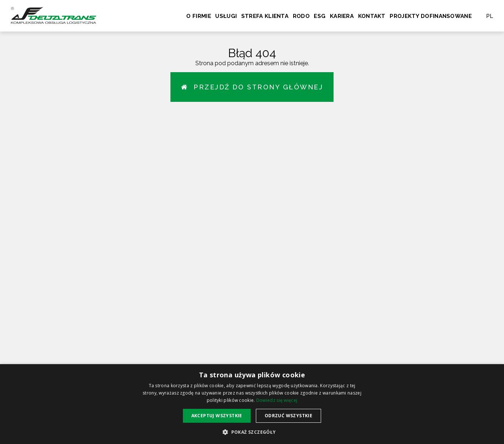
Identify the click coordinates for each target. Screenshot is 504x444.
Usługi (226, 16)
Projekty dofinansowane (431, 16)
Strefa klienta (265, 16)
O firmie (198, 16)
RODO (301, 16)
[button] (252, 432)
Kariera (342, 16)
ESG (320, 16)
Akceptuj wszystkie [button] (217, 416)
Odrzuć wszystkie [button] (288, 416)
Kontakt (372, 16)
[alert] (252, 404)
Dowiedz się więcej (277, 400)
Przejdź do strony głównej (252, 87)
